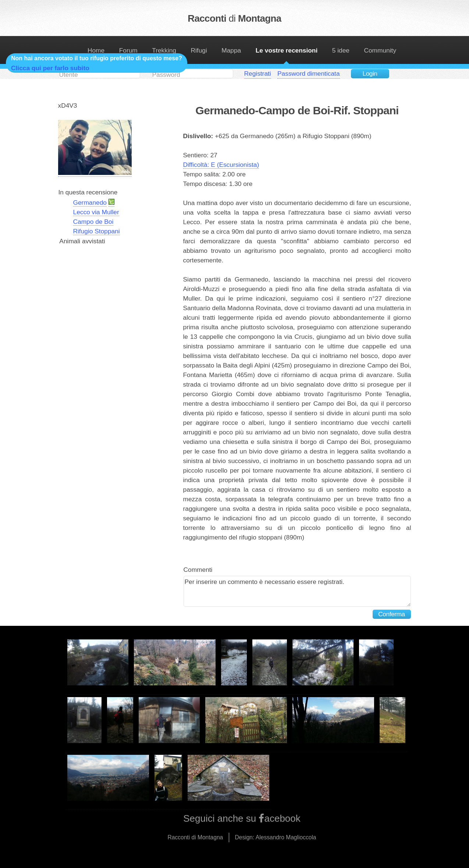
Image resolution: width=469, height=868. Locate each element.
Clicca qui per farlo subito (50, 68)
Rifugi (199, 50)
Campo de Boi (93, 222)
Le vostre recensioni (287, 50)
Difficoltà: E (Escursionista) (221, 165)
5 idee (341, 50)
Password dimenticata (309, 73)
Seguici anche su (221, 818)
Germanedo (90, 202)
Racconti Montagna (234, 18)
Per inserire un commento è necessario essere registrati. (297, 591)
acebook (282, 818)
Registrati (258, 73)
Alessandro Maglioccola (286, 837)
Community (380, 50)
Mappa (231, 50)
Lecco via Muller (96, 212)
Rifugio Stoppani (97, 231)
